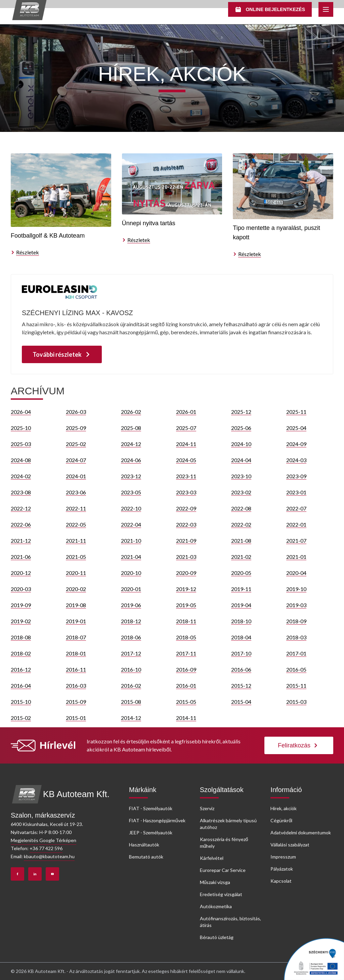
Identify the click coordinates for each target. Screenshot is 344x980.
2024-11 (186, 444)
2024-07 (76, 460)
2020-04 (296, 573)
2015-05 (186, 702)
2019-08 (76, 605)
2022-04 (131, 524)
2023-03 (186, 492)
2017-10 (241, 653)
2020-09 (186, 573)
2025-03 (21, 444)
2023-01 (296, 492)
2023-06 (76, 492)
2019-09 (21, 605)
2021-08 (241, 541)
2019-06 (131, 605)
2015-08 (131, 702)
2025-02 (76, 444)
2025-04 (296, 428)
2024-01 (76, 476)
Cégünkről (281, 820)
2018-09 (296, 621)
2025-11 (296, 412)
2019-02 (21, 621)
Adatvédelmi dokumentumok (301, 832)
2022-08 (241, 508)
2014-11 (186, 718)
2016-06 (241, 669)
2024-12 (131, 444)
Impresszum (283, 857)
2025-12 (241, 412)
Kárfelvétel (212, 858)
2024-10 (241, 444)
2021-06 (21, 557)
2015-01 (76, 718)
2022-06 (21, 524)
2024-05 (186, 460)
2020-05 (241, 573)
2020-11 (76, 573)
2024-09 (296, 444)
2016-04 (21, 685)
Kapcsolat (281, 881)
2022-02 (241, 524)
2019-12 (186, 589)
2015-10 (21, 702)
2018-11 (186, 621)
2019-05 (186, 605)
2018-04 (241, 637)
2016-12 (21, 669)
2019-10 (296, 589)
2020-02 (76, 589)
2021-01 (296, 557)
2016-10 (131, 669)
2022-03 (186, 524)
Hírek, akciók (284, 808)
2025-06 (241, 428)
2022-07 (296, 508)
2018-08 (21, 637)
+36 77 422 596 (46, 848)
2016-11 (76, 669)
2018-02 (21, 653)
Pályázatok (282, 869)
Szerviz (207, 808)
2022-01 (296, 524)
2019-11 (241, 589)
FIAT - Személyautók (151, 808)
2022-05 (76, 524)
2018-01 (76, 653)
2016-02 (131, 685)
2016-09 (186, 669)
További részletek (62, 354)
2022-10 (131, 508)
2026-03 (76, 412)
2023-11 (186, 476)
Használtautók (144, 845)
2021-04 (131, 557)
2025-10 (21, 428)
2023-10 (241, 476)
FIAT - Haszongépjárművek (157, 820)
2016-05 (296, 669)
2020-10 (131, 573)
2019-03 (296, 605)
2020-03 (21, 589)
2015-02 (21, 718)
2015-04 (241, 702)
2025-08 (131, 428)
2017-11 (186, 653)
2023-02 (241, 492)
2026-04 (21, 412)
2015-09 (76, 702)
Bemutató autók (146, 857)
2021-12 (21, 541)
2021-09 (186, 541)
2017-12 (131, 653)
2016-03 (76, 685)
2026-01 (186, 412)
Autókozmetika (216, 906)
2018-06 (131, 637)
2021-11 (76, 541)
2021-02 (241, 557)
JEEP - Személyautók (151, 832)
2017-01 (296, 653)
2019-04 (241, 605)
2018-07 (76, 637)
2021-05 (76, 557)
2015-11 (296, 685)
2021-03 (186, 557)
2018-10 (241, 621)
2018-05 (186, 637)
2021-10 (131, 541)
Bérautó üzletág (217, 937)
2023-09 (296, 476)
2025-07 (186, 428)
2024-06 (131, 460)
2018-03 (296, 637)
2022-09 (186, 508)
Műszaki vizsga (215, 882)
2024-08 (21, 460)
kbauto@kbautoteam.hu (49, 856)
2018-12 (131, 621)
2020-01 (131, 589)
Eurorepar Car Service (223, 870)
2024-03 (296, 460)
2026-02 (131, 412)
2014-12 (131, 718)
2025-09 (76, 428)
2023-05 (131, 492)
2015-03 (296, 702)
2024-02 (21, 476)
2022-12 (21, 508)
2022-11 (76, 508)
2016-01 (186, 685)
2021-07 (296, 541)
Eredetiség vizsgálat (221, 894)
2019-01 (76, 621)
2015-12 (241, 685)
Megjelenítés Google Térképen (44, 840)
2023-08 (21, 492)
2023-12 (131, 476)
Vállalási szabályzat (290, 845)
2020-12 (21, 573)
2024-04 (241, 460)
